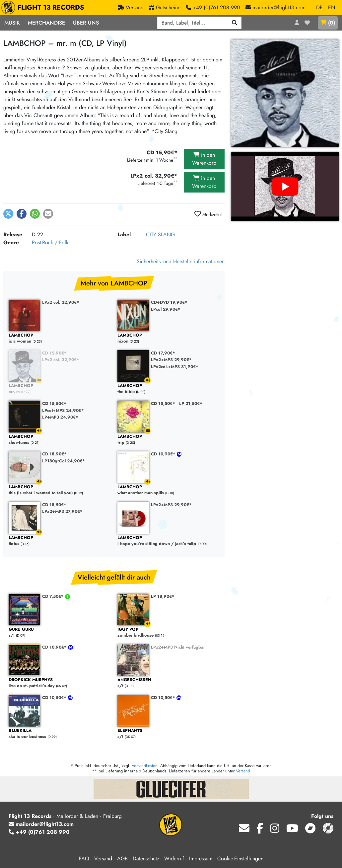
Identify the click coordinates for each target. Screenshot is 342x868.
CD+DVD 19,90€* (169, 302)
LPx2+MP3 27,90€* (62, 511)
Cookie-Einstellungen (240, 859)
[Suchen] (235, 23)
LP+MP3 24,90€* (60, 417)
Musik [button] (12, 23)
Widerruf (174, 859)
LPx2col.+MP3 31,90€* (175, 367)
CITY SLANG (160, 235)
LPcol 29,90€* (166, 309)
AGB (122, 859)
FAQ (84, 859)
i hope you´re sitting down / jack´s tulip (169, 541)
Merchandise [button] (46, 23)
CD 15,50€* (54, 403)
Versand (243, 771)
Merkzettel (208, 214)
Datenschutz (146, 859)
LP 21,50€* (191, 403)
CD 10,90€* (164, 454)
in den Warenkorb (204, 159)
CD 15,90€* (54, 353)
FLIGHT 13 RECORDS (44, 8)
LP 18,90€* (163, 596)
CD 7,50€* (54, 596)
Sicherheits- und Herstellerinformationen (181, 261)
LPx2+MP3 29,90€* (171, 360)
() (328, 23)
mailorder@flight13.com (41, 824)
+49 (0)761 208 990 (39, 832)
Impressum (201, 859)
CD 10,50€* (55, 698)
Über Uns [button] (86, 23)
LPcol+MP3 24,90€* (63, 410)
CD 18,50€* (54, 505)
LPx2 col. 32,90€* (61, 302)
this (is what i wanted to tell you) (60, 490)
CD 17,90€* (163, 353)
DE (319, 7)
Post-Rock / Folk (50, 242)
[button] (8, 214)
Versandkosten (145, 766)
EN (332, 7)
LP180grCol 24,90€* (64, 461)
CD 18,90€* (54, 454)
